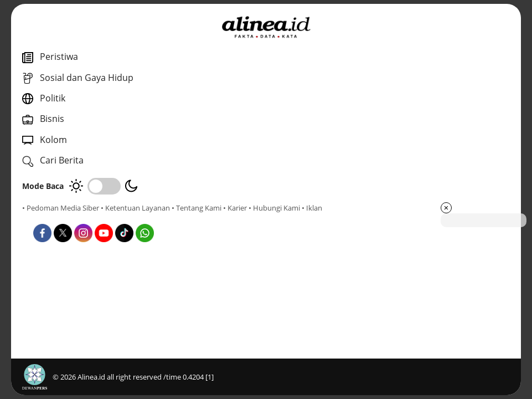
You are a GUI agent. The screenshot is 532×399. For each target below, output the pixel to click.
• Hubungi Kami (125, 218)
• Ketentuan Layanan (135, 208)
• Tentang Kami (47, 218)
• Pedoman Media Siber (61, 208)
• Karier (86, 218)
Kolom (267, 332)
